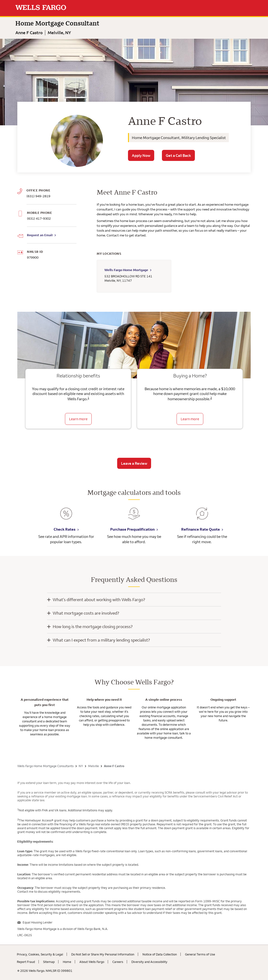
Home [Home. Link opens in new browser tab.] (67, 962)
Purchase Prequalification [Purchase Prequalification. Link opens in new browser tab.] (132, 529)
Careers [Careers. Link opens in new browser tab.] (118, 962)
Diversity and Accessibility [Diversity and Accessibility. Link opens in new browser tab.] (149, 962)
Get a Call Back (178, 155)
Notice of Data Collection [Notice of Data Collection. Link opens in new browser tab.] (160, 954)
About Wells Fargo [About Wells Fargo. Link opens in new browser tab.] (92, 962)
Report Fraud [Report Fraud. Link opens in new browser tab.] (26, 962)
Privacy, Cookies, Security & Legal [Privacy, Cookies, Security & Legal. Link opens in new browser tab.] (40, 954)
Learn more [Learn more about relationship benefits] (78, 419)
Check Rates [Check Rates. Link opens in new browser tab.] (65, 529)
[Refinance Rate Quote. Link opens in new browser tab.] (202, 517)
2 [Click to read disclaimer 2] (211, 398)
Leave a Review (134, 463)
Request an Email (40, 235)
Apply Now (141, 155)
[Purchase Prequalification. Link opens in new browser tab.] (134, 517)
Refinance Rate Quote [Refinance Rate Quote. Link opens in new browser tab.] (201, 529)
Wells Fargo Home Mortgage (126, 270)
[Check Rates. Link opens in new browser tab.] (66, 517)
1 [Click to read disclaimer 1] (88, 398)
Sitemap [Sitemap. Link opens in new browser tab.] (49, 962)
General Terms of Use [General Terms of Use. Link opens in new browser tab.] (200, 954)
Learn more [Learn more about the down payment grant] (190, 419)
